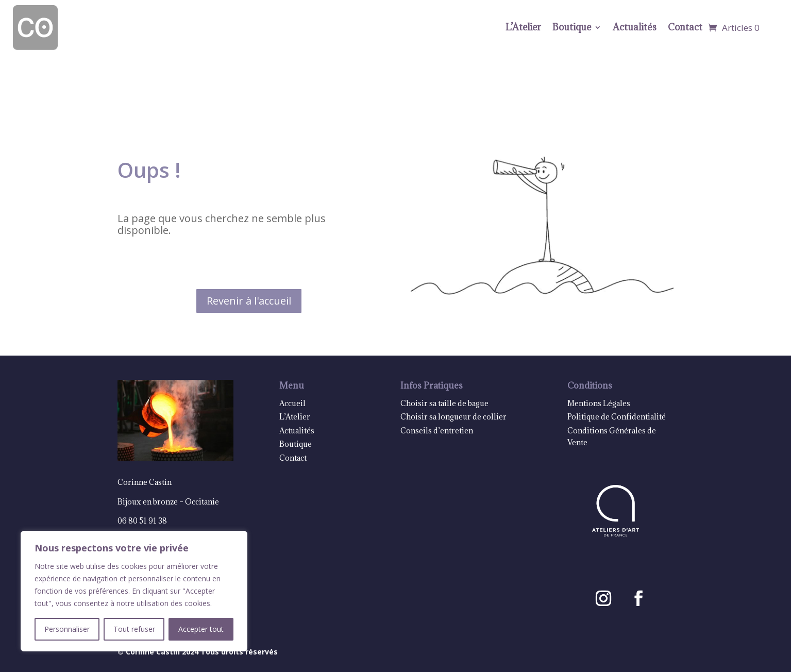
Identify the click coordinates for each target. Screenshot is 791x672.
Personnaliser (67, 629)
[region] (134, 591)
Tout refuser (134, 629)
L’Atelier (523, 27)
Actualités (635, 27)
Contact (685, 27)
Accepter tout (201, 629)
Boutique (572, 27)
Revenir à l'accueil (249, 301)
